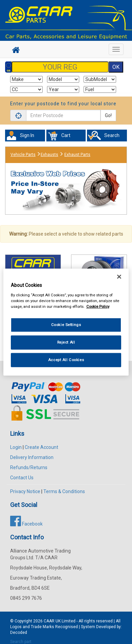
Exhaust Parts (77, 155)
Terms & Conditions (64, 491)
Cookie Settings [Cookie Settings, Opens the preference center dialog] (66, 325)
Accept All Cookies (66, 359)
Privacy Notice (25, 491)
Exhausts (49, 155)
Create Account (41, 447)
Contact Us (22, 478)
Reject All (66, 342)
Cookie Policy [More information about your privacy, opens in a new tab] (98, 306)
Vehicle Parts (23, 155)
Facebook (26, 524)
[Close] (119, 277)
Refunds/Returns (29, 467)
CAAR (49, 621)
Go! (108, 115)
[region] (66, 322)
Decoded (19, 633)
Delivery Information (32, 457)
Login (16, 447)
